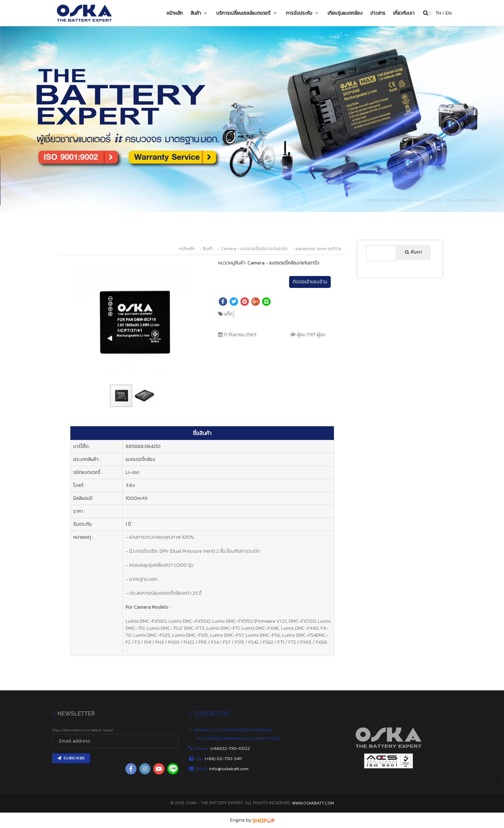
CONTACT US (211, 714)
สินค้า (199, 13)
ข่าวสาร (378, 13)
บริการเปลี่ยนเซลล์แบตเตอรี (247, 13)
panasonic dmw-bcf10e (318, 249)
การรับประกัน (303, 13)
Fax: (219, 758)
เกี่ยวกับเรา (404, 13)
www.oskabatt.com (313, 803)
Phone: (223, 748)
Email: (223, 769)
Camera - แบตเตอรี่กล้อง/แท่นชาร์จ (254, 249)
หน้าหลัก (175, 13)
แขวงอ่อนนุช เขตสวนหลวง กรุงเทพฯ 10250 (239, 738)
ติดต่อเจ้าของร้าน (310, 282)
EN (449, 13)
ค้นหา (414, 252)
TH (438, 13)
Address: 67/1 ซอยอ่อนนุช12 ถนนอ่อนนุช (234, 730)
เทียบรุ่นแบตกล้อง (345, 13)
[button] (187, 268)
